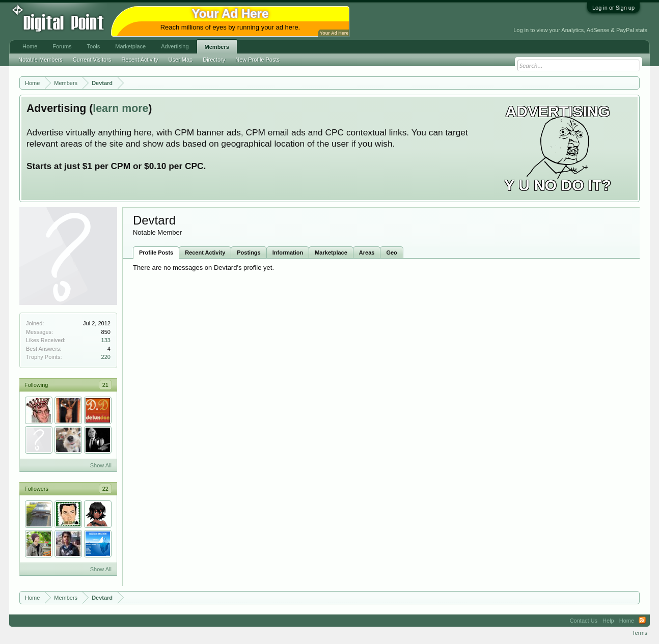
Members (217, 47)
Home (30, 46)
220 (106, 357)
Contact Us (584, 621)
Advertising (175, 46)
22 (105, 489)
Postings (249, 253)
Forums (62, 46)
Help (608, 621)
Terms (640, 633)
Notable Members (40, 60)
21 (105, 385)
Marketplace (331, 253)
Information (288, 253)
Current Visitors (92, 60)
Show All (101, 465)
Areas (367, 253)
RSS (642, 621)
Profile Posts (156, 253)
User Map (181, 60)
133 (106, 340)
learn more (120, 108)
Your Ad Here (334, 33)
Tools (94, 46)
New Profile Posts (257, 60)
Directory (214, 60)
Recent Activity (205, 253)
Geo (391, 253)
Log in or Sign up (613, 8)
